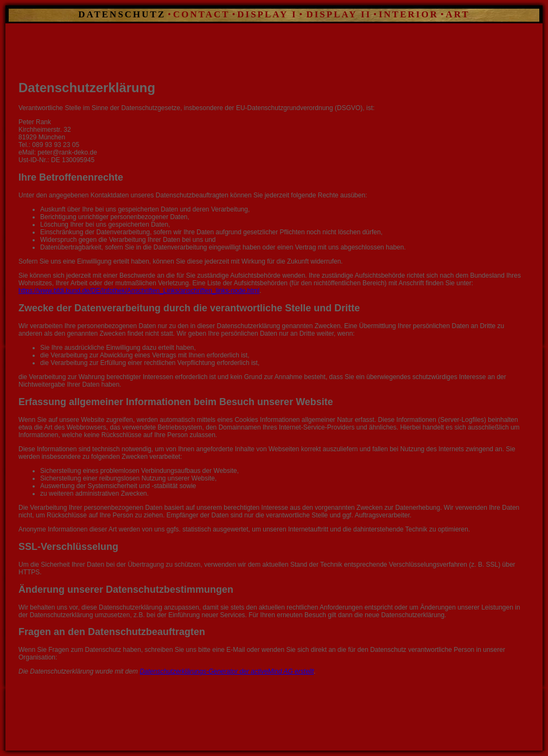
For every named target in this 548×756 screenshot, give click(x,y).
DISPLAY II (337, 14)
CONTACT (202, 14)
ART (458, 14)
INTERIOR (409, 14)
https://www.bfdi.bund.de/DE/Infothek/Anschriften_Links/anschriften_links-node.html (139, 291)
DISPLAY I (267, 14)
